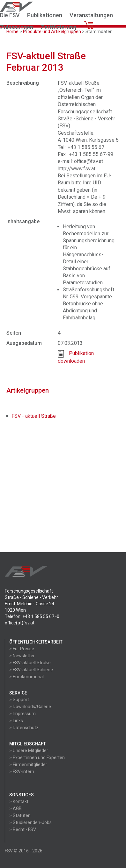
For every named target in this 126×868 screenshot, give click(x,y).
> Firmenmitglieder (28, 765)
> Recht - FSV (23, 829)
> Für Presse (22, 649)
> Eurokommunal (26, 677)
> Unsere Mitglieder (29, 751)
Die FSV (10, 15)
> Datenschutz (24, 728)
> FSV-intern (22, 772)
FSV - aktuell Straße (34, 416)
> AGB (15, 808)
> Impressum (22, 714)
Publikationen (45, 15)
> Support (19, 700)
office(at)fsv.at (20, 623)
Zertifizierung (58, 27)
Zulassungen (17, 27)
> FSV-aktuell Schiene (31, 670)
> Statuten (20, 815)
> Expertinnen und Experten (37, 758)
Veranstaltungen (91, 15)
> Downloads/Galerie (30, 707)
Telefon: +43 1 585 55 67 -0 (32, 616)
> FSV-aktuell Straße (30, 663)
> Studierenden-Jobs (30, 822)
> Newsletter (22, 656)
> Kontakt (19, 801)
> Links (16, 721)
